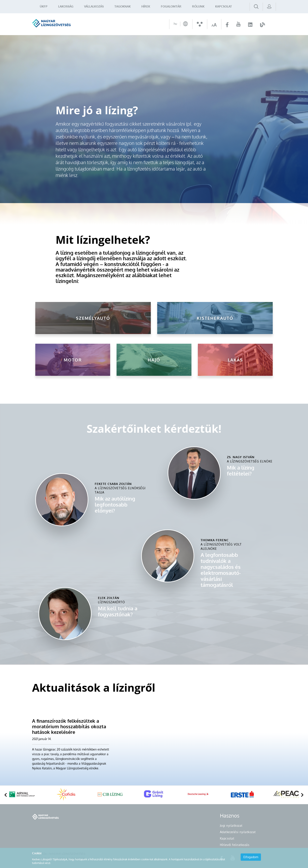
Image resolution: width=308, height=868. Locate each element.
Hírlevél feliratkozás (235, 845)
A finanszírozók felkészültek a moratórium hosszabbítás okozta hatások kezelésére (69, 726)
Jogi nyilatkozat (231, 826)
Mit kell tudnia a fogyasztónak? (118, 611)
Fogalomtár (171, 6)
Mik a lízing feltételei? (241, 470)
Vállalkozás (94, 6)
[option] (22, 795)
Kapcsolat (224, 6)
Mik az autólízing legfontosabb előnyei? (115, 505)
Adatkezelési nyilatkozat (238, 832)
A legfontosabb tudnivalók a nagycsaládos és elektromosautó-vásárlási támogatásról (221, 570)
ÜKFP (44, 6)
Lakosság (66, 6)
